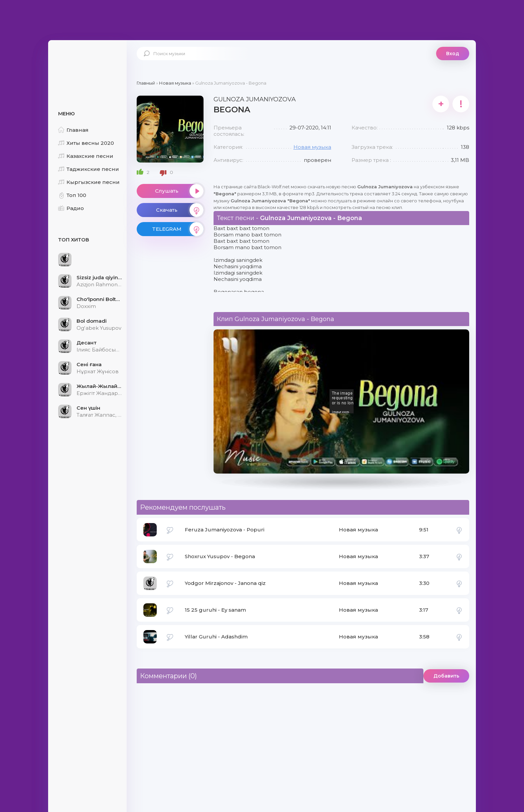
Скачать (180, 210)
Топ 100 (72, 195)
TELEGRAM (178, 229)
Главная (73, 130)
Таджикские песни (89, 169)
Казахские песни (86, 156)
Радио (71, 208)
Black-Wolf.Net (88, 62)
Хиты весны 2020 (86, 143)
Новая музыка (312, 147)
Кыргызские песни (89, 182)
